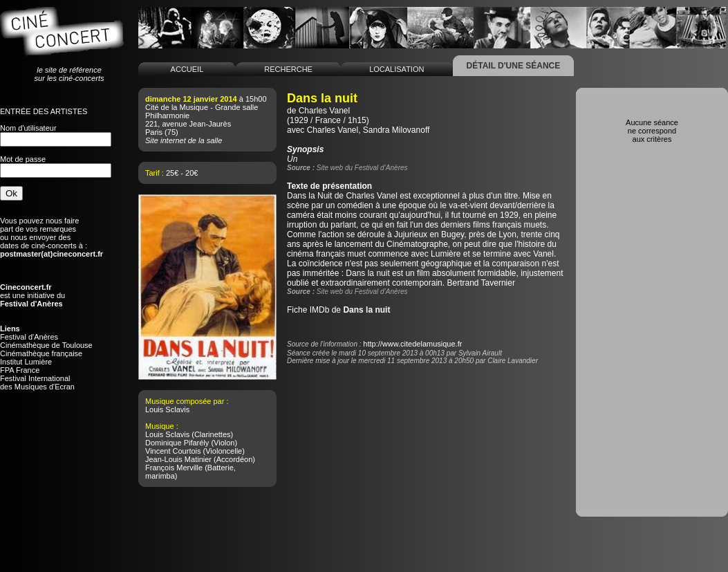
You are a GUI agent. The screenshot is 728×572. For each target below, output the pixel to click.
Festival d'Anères (29, 337)
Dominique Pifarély (177, 443)
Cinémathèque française (41, 353)
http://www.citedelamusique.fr (412, 344)
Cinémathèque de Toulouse (46, 345)
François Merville (174, 468)
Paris (154, 132)
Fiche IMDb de (338, 310)
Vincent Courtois (173, 451)
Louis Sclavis (167, 409)
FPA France (20, 370)
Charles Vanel (324, 111)
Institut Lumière (26, 362)
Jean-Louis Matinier (178, 459)
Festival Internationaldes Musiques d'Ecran (37, 382)
